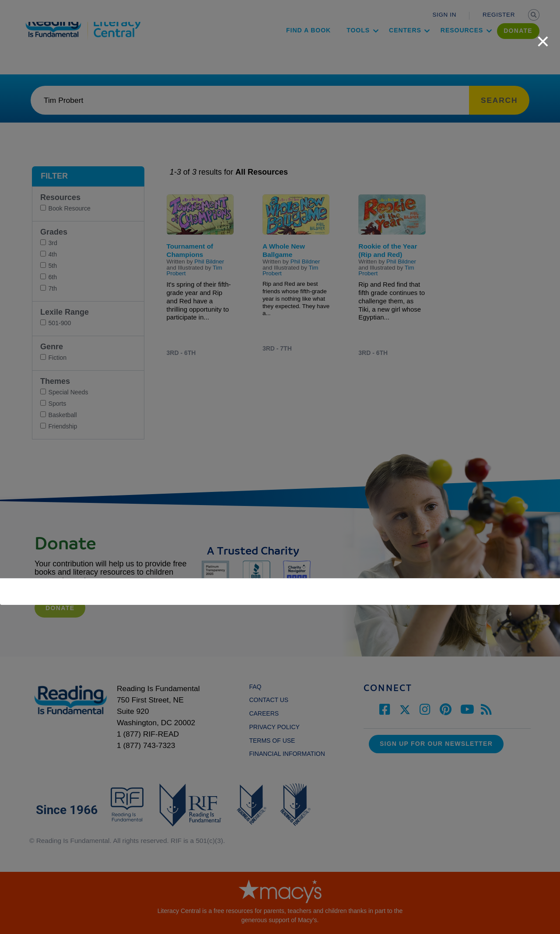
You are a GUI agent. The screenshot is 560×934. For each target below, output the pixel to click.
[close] (543, 37)
